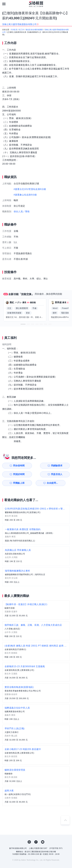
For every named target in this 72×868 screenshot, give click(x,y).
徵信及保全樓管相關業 (34, 30)
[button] (23, 324)
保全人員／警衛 (22, 212)
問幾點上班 (12, 474)
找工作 (21, 30)
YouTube (43, 833)
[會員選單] (68, 4)
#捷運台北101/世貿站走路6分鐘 (30, 189)
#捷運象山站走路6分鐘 (25, 195)
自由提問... (29, 474)
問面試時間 (46, 466)
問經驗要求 (29, 466)
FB (36, 833)
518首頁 (14, 30)
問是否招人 (64, 466)
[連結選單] (4, 4)
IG (29, 833)
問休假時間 (12, 466)
